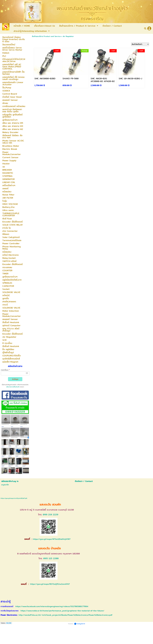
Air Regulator (68, 36)
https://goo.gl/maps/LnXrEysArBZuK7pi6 (14, 498)
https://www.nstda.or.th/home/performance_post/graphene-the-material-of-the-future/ (62, 611)
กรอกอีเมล (5, 370)
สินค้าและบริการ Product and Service (46, 36)
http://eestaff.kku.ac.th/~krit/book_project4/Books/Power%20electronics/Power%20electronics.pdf (66, 615)
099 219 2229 (51, 514)
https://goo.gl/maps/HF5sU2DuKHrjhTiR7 (52, 539)
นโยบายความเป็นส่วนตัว (13, 387)
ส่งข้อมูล (15, 379)
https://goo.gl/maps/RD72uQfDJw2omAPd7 (50, 584)
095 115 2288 (51, 558)
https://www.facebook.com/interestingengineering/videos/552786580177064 (52, 606)
